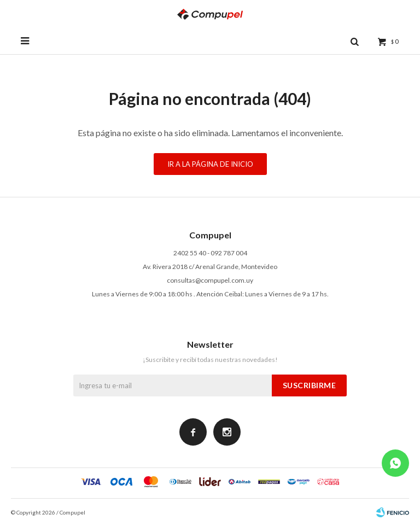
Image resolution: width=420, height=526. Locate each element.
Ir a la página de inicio (210, 164)
